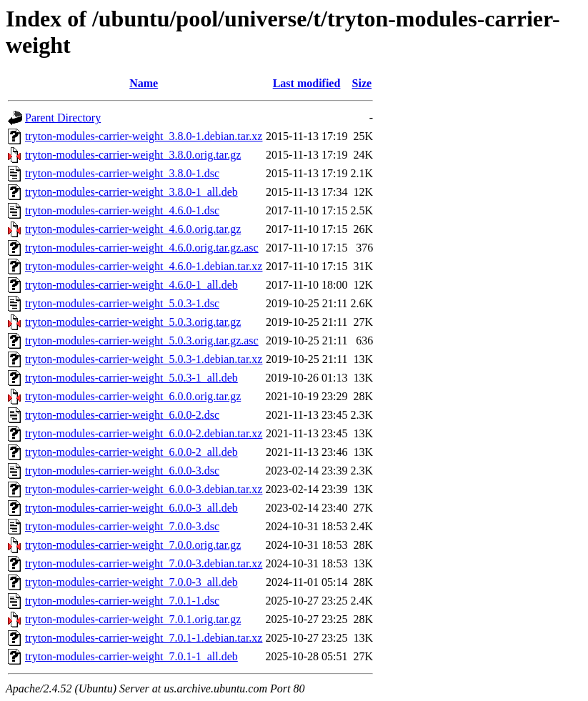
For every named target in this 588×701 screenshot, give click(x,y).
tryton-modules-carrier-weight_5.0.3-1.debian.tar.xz (144, 359)
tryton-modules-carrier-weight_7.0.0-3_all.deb (131, 582)
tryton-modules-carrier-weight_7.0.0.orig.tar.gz (133, 545)
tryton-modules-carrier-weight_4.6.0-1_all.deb (131, 285)
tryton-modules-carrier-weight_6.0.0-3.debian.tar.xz (144, 489)
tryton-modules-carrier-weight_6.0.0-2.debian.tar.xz (144, 433)
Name (144, 83)
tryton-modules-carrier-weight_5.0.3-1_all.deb (131, 378)
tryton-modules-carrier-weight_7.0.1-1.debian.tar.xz (144, 638)
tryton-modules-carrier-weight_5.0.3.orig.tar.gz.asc (142, 340)
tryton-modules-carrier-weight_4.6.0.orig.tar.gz (133, 229)
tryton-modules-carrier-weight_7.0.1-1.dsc (122, 601)
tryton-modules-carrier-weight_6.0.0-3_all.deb (131, 508)
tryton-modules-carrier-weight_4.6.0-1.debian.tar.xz (144, 266)
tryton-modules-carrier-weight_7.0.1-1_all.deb (131, 656)
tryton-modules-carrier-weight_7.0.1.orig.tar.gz (133, 619)
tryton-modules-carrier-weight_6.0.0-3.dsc (122, 471)
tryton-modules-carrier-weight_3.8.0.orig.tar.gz (133, 155)
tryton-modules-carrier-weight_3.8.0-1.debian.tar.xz (144, 136)
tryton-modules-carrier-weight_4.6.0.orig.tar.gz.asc (142, 248)
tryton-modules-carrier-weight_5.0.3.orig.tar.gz (133, 322)
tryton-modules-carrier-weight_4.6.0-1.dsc (122, 210)
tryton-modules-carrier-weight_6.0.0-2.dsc (122, 415)
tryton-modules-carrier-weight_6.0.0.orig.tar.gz (133, 396)
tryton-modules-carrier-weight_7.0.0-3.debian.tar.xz (144, 563)
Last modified (307, 83)
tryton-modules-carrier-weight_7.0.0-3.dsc (122, 526)
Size (362, 83)
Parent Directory (63, 118)
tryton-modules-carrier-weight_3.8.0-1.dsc (122, 173)
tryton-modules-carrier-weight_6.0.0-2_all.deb (131, 452)
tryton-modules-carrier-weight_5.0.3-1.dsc (122, 303)
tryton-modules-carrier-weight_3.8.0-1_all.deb (131, 192)
